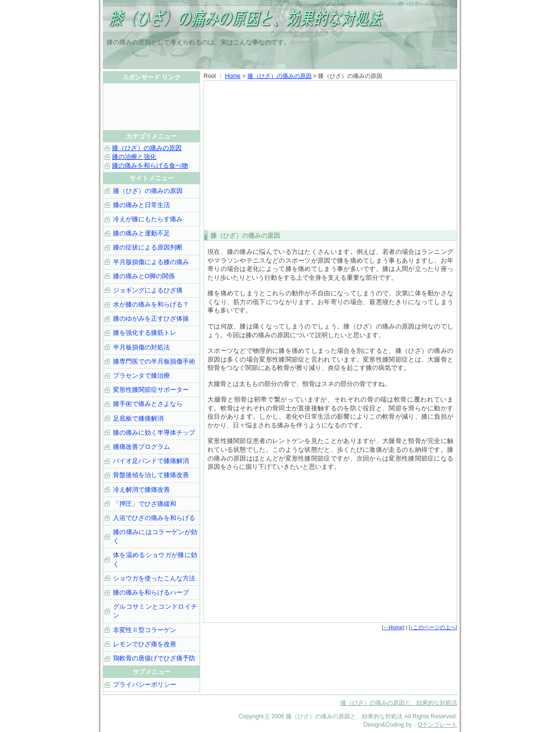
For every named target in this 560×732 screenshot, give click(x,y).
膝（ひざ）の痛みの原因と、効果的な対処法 (224, 19)
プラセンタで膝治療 (141, 376)
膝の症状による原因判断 (148, 247)
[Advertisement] (331, 154)
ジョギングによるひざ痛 (148, 290)
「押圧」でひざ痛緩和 (145, 504)
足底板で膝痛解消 (138, 418)
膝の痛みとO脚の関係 (144, 276)
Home (233, 76)
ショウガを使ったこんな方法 (154, 578)
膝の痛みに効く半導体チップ (154, 433)
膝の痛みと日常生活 (141, 205)
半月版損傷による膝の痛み (151, 262)
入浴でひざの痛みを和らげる (154, 518)
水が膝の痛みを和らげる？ (151, 304)
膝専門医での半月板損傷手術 (154, 361)
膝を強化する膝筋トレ (145, 333)
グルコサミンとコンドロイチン (155, 611)
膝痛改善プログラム (141, 447)
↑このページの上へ (433, 627)
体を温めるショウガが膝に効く (155, 559)
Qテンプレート (438, 725)
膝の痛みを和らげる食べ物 (150, 165)
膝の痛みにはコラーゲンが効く (155, 536)
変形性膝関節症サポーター (151, 390)
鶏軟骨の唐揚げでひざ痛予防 (154, 658)
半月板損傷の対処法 (141, 347)
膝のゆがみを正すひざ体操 (151, 318)
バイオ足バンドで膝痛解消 (151, 461)
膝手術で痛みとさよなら (148, 404)
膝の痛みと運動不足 (141, 233)
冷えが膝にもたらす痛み (148, 219)
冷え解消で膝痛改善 (141, 490)
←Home (393, 627)
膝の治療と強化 (134, 157)
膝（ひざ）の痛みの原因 (280, 76)
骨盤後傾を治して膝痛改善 (151, 475)
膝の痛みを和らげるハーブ (151, 592)
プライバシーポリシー (145, 684)
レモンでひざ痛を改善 (145, 644)
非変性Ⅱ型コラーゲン (145, 630)
